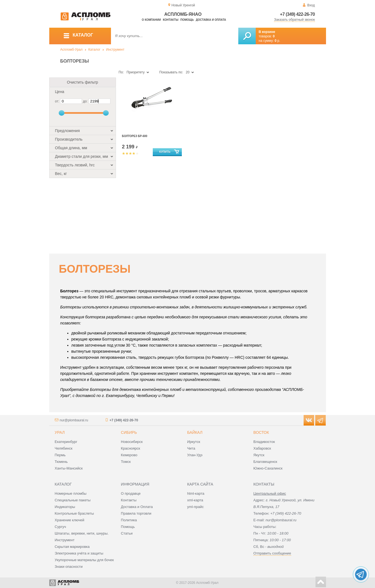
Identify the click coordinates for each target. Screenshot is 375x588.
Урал (60, 432)
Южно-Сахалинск (268, 468)
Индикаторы (65, 507)
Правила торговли (136, 513)
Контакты (170, 20)
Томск (126, 462)
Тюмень (61, 462)
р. (277, 41)
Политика (129, 520)
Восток (261, 432)
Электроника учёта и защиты (79, 553)
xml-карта (195, 500)
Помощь (187, 20)
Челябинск (64, 448)
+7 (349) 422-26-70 (298, 14)
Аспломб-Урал (72, 50)
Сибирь (129, 432)
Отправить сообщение (272, 553)
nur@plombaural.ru (74, 420)
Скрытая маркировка (72, 547)
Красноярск (130, 448)
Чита (191, 448)
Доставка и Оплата (137, 507)
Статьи (127, 533)
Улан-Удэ (195, 455)
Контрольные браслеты (74, 513)
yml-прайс (195, 507)
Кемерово (129, 455)
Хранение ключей (70, 520)
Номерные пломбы (71, 493)
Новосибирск (132, 442)
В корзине (267, 32)
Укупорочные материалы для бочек (84, 560)
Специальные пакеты (73, 500)
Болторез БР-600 (135, 136)
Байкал (195, 432)
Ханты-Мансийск (69, 468)
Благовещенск (265, 462)
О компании (151, 20)
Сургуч (60, 527)
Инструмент (115, 50)
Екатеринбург (66, 442)
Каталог (94, 50)
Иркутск (194, 442)
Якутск (259, 455)
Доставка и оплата (211, 20)
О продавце (131, 493)
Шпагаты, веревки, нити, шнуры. (82, 533)
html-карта (196, 493)
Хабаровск (262, 448)
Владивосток (264, 442)
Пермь (60, 455)
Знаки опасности (69, 567)
